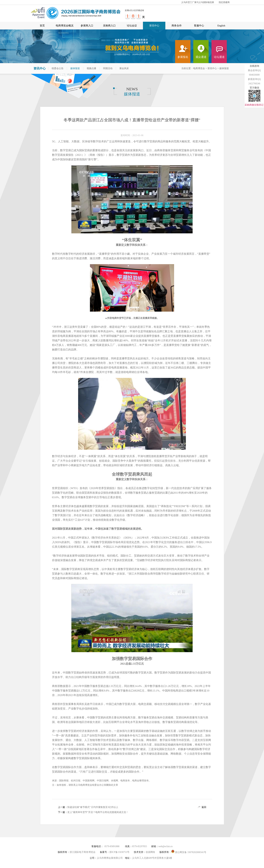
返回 (204, 807)
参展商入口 (87, 26)
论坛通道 (219, 57)
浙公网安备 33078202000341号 (189, 852)
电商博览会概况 (65, 26)
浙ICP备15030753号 (119, 852)
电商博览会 (199, 68)
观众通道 (201, 57)
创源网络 (150, 852)
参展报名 (183, 57)
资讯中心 (154, 26)
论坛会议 (132, 26)
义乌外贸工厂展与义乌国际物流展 (198, 2)
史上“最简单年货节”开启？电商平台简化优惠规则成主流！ (98, 812)
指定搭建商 (224, 2)
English (221, 26)
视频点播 (91, 68)
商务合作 (177, 26)
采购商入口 (109, 26)
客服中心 (199, 26)
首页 (42, 26)
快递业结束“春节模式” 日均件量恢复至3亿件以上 (93, 807)
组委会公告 (58, 68)
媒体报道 (75, 68)
